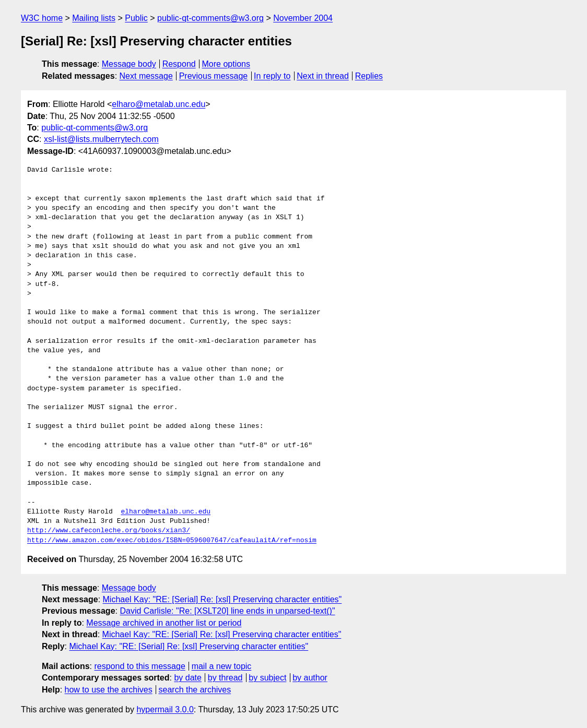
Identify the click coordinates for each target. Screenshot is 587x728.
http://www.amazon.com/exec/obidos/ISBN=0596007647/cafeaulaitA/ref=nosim (172, 541)
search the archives (195, 690)
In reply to (272, 76)
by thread (225, 678)
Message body (129, 64)
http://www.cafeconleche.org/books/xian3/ (109, 531)
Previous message (214, 76)
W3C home (42, 18)
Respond (179, 64)
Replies (369, 76)
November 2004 (303, 18)
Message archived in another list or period (164, 623)
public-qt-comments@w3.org (210, 18)
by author (310, 678)
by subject (267, 678)
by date (187, 678)
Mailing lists (94, 18)
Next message (146, 76)
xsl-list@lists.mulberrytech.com (101, 139)
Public (136, 18)
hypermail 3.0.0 (165, 709)
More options (226, 64)
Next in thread (323, 76)
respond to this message (139, 666)
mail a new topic (222, 666)
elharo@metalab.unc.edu (159, 104)
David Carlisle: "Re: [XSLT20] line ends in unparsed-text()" (227, 611)
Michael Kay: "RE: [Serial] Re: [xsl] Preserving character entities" (222, 599)
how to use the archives (109, 690)
